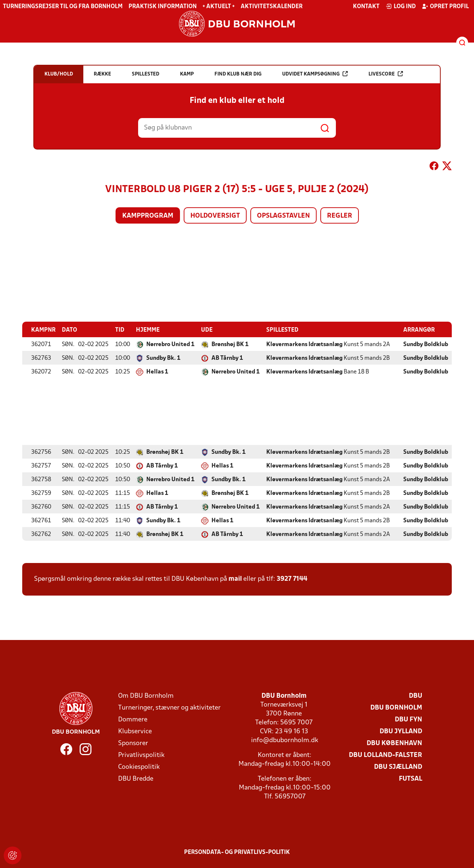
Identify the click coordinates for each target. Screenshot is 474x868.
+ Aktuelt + (219, 7)
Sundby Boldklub (426, 344)
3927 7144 (292, 579)
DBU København (394, 743)
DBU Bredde (136, 779)
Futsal (410, 779)
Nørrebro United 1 (170, 344)
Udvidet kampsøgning (315, 74)
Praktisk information (163, 7)
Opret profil (445, 6)
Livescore (386, 74)
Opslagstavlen (283, 216)
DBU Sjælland (398, 767)
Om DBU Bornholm (146, 696)
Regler (340, 216)
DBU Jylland (401, 731)
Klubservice (135, 731)
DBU (415, 696)
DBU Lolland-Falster (385, 755)
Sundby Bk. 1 (163, 358)
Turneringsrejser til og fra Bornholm (63, 7)
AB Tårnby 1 (227, 358)
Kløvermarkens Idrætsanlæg (304, 344)
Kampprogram (148, 216)
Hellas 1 (157, 372)
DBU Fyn (408, 719)
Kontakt (366, 7)
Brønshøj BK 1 (230, 344)
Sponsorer (133, 743)
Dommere (133, 719)
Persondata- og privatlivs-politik (237, 852)
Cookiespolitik (139, 767)
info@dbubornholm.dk (285, 740)
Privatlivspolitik (141, 755)
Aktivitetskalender (272, 7)
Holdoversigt (215, 216)
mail (235, 579)
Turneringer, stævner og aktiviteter (169, 708)
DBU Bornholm (396, 708)
